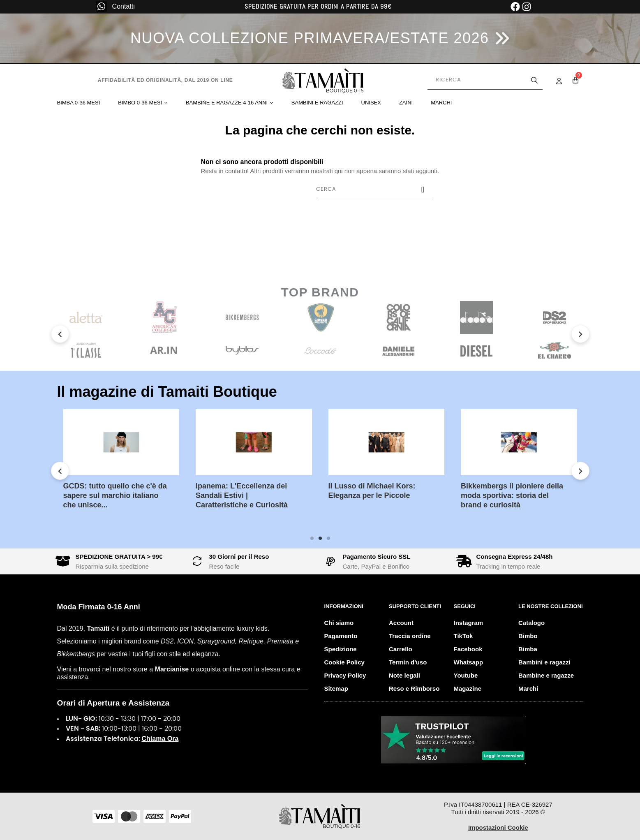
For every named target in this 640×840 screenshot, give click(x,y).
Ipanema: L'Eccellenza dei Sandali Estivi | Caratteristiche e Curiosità (242, 496)
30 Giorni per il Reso (239, 557)
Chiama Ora (160, 739)
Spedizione (341, 649)
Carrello (401, 649)
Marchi (528, 688)
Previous (60, 334)
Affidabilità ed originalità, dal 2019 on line (165, 80)
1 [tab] (312, 538)
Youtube (466, 675)
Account (401, 623)
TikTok (463, 636)
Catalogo (531, 623)
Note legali (404, 675)
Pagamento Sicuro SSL (377, 557)
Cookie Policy (344, 662)
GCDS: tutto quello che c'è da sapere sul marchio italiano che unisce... (115, 496)
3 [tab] (328, 538)
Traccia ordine (410, 636)
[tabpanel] (121, 466)
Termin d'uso (408, 662)
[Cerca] (374, 190)
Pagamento (341, 636)
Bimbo (528, 636)
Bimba (528, 649)
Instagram (469, 623)
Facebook (468, 649)
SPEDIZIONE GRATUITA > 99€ (119, 557)
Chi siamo (339, 623)
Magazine (468, 688)
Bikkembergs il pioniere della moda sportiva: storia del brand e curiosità (512, 496)
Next (580, 334)
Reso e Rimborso (414, 688)
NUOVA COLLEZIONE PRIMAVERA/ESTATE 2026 (310, 38)
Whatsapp (469, 662)
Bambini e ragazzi (544, 662)
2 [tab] (320, 538)
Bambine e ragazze (546, 675)
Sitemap (336, 688)
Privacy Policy (345, 675)
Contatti (124, 6)
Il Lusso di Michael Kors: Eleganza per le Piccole (372, 491)
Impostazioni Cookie (498, 827)
